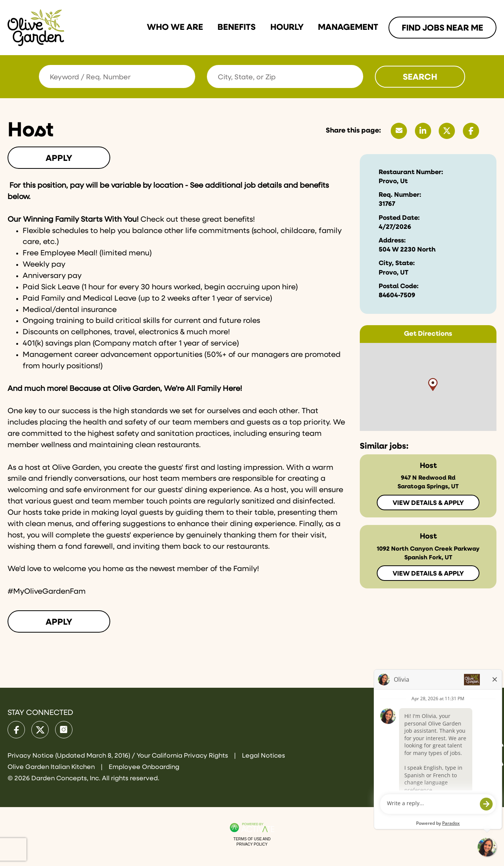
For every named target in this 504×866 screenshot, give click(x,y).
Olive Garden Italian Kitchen (52, 767)
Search (420, 77)
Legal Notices (264, 756)
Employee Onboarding (144, 767)
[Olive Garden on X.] (40, 730)
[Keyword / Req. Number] (117, 76)
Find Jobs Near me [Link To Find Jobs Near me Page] (442, 28)
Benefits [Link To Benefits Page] (237, 27)
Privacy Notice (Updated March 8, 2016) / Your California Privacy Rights (119, 756)
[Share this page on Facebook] (471, 131)
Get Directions (428, 334)
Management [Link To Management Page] (348, 27)
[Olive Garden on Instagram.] (64, 730)
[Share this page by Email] (399, 131)
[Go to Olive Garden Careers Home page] (36, 28)
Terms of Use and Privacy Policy (252, 842)
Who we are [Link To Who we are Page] (175, 27)
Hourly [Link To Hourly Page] (287, 27)
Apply (59, 158)
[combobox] (285, 76)
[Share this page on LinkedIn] (423, 131)
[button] (356, 77)
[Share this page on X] (447, 131)
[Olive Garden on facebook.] (16, 730)
